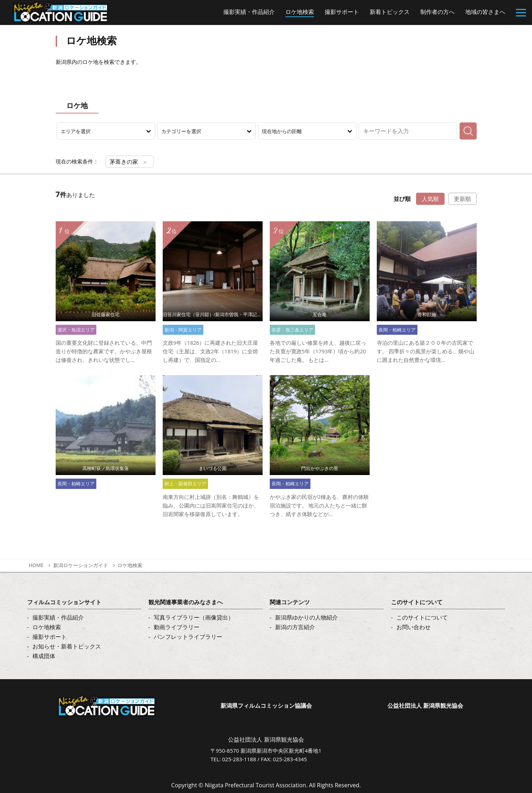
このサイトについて (422, 617)
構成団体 (44, 656)
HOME (36, 565)
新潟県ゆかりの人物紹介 (306, 617)
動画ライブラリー (177, 627)
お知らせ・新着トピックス (67, 646)
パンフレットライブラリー (188, 637)
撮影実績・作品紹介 (58, 617)
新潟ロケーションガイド (81, 565)
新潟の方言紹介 (295, 627)
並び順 (402, 199)
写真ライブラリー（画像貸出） (194, 617)
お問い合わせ (414, 627)
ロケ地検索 (130, 565)
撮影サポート (50, 637)
